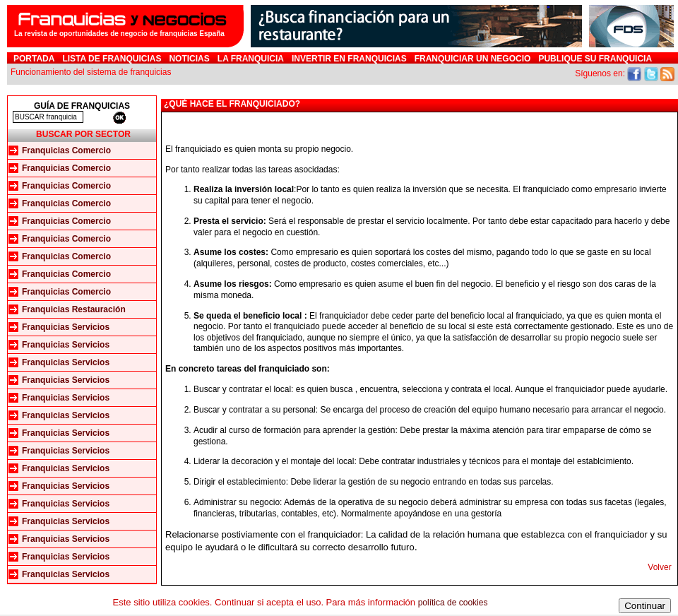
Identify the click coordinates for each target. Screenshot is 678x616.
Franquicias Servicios (66, 327)
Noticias (189, 59)
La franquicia (251, 59)
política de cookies (453, 603)
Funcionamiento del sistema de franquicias (91, 72)
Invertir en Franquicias (349, 59)
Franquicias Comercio (66, 150)
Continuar (645, 606)
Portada (34, 59)
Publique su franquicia (595, 59)
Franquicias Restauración (74, 309)
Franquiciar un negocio (473, 59)
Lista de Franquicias (112, 59)
